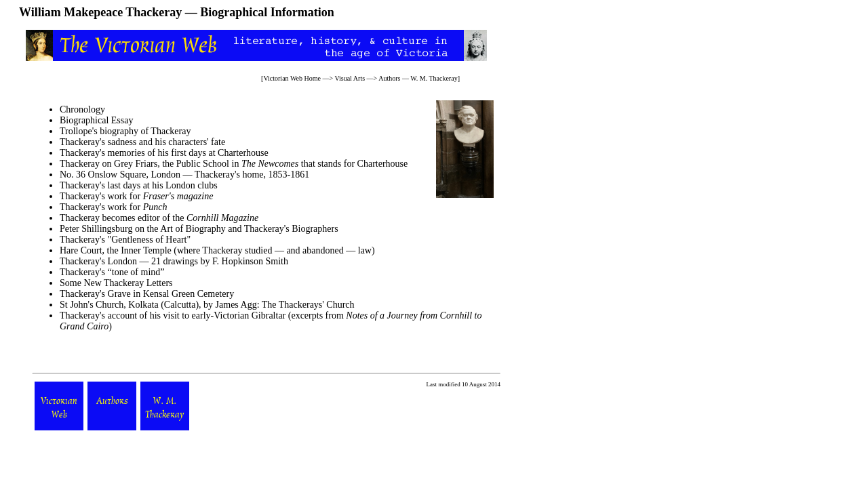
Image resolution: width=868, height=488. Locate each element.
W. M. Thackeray (434, 78)
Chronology (82, 109)
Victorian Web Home (292, 78)
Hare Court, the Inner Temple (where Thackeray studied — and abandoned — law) (217, 250)
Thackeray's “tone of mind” (112, 272)
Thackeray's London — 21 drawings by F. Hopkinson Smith (174, 261)
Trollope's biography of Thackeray (125, 131)
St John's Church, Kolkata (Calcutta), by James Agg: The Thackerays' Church (207, 305)
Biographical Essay (96, 120)
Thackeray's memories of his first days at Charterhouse (164, 153)
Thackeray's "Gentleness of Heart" (125, 240)
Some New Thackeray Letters (116, 283)
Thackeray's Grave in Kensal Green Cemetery (147, 294)
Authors (389, 78)
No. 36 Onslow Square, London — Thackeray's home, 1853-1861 (184, 175)
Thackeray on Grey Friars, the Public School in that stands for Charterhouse (234, 164)
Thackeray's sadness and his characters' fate (142, 142)
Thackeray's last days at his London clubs (139, 185)
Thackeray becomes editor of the (159, 218)
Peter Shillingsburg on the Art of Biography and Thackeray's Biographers (199, 229)
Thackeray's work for (136, 196)
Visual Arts (350, 78)
